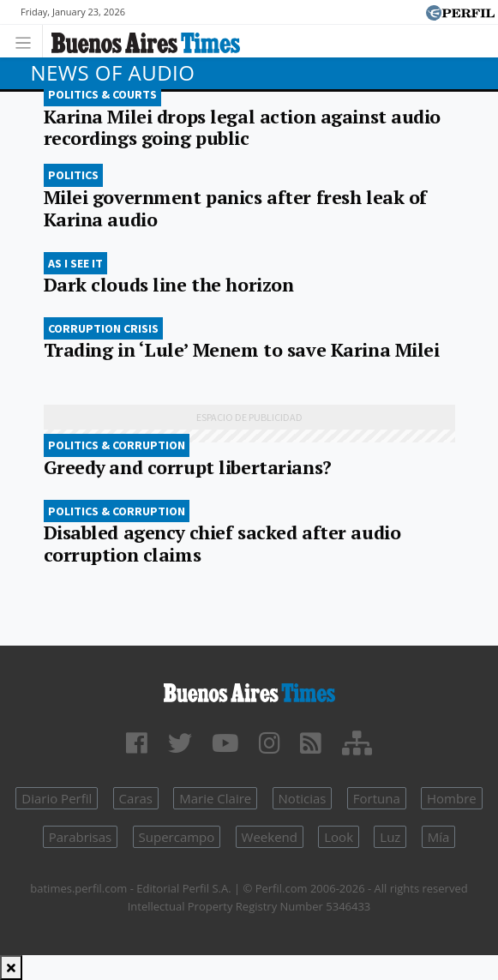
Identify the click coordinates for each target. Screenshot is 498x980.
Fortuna (377, 798)
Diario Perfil (57, 798)
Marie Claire (215, 798)
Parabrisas (81, 837)
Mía (439, 837)
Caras (136, 798)
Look (339, 837)
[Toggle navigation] (28, 41)
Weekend (270, 837)
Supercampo (177, 837)
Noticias (303, 798)
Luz (390, 837)
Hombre (452, 798)
